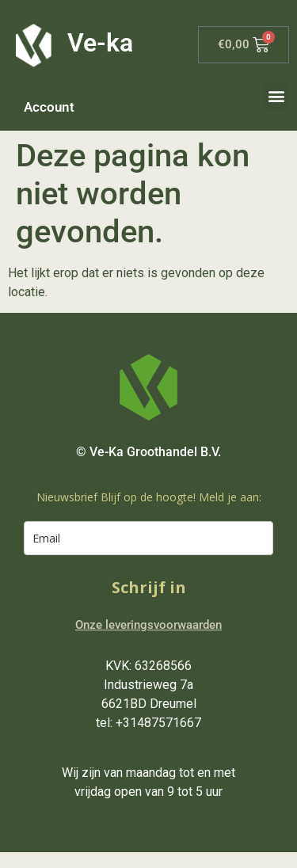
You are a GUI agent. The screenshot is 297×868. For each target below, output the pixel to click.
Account (49, 107)
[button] (276, 96)
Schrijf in (149, 587)
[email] (148, 538)
